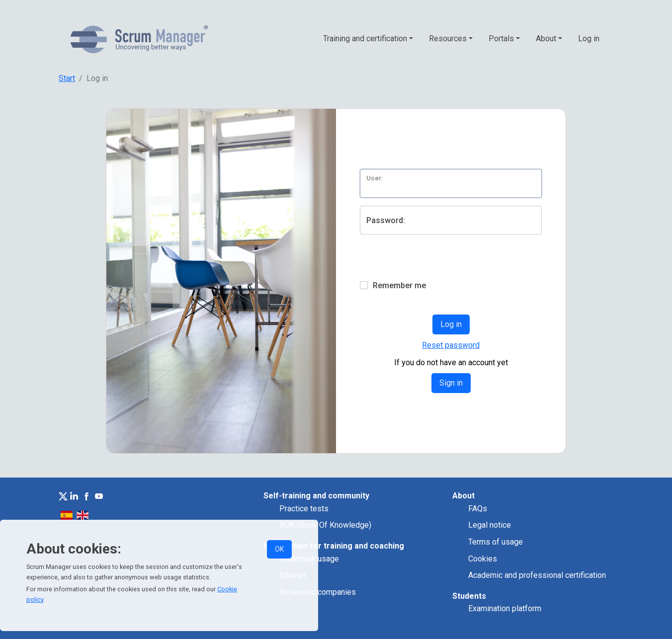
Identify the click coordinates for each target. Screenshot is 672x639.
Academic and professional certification (537, 575)
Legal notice (490, 525)
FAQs (478, 509)
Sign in (451, 383)
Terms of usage (496, 542)
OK (279, 549)
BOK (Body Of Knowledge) (325, 525)
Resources (448, 39)
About (546, 39)
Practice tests (304, 509)
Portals (501, 39)
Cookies (483, 559)
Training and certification (365, 39)
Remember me (399, 285)
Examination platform (505, 608)
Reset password (451, 345)
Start (67, 78)
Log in (589, 39)
